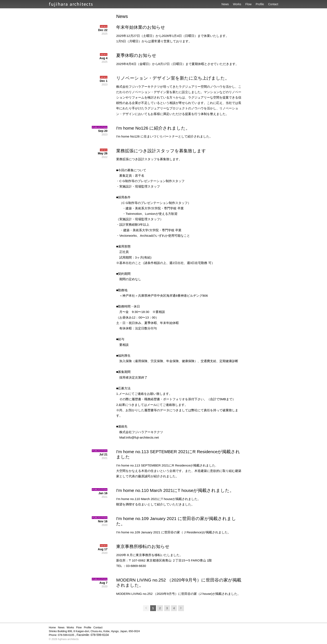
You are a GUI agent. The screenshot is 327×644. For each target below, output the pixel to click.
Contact (273, 4)
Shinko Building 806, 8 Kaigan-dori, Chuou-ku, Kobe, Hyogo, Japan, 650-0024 (94, 631)
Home (52, 628)
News (225, 4)
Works (237, 4)
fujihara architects (68, 639)
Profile (260, 4)
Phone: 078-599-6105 (62, 635)
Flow (249, 4)
